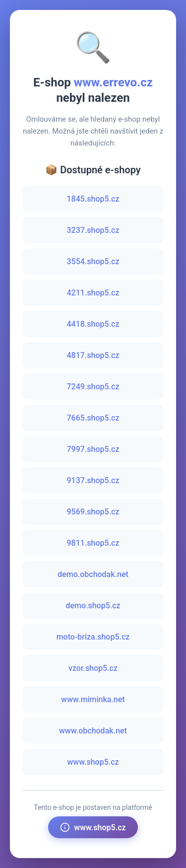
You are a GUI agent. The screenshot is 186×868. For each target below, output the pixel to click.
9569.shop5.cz (93, 512)
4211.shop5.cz (93, 293)
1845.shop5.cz (93, 199)
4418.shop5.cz (93, 324)
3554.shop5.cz (93, 261)
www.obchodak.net (93, 731)
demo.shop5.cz (93, 606)
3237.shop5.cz (93, 230)
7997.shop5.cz (93, 449)
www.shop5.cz (93, 762)
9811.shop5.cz (93, 543)
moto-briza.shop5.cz (93, 637)
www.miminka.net (93, 699)
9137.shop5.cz (93, 480)
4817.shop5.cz (93, 355)
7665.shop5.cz (93, 418)
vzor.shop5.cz (93, 668)
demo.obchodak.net (93, 574)
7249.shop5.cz (93, 387)
